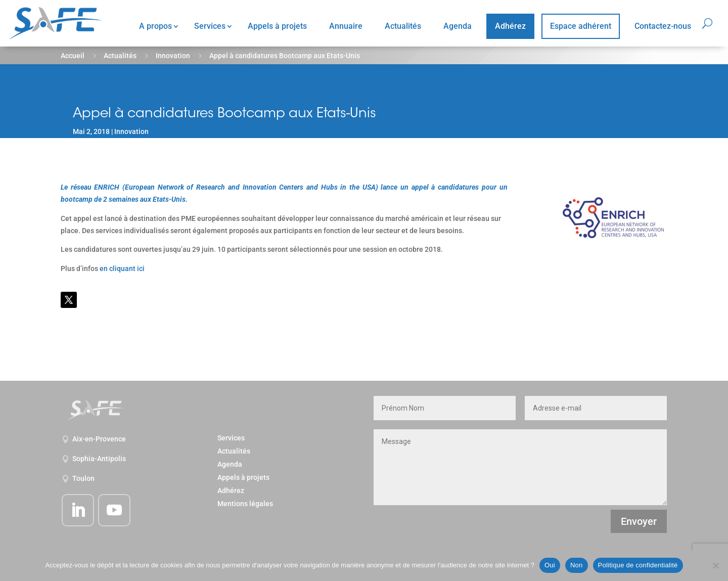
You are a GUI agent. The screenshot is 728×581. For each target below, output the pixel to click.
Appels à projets (277, 26)
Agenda (458, 26)
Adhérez (510, 26)
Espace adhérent (581, 26)
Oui (550, 565)
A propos (155, 26)
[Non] (715, 565)
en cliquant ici (122, 269)
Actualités (403, 26)
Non (577, 565)
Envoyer (639, 521)
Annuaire (346, 26)
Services (210, 26)
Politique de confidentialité (638, 565)
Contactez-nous (663, 26)
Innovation (173, 56)
